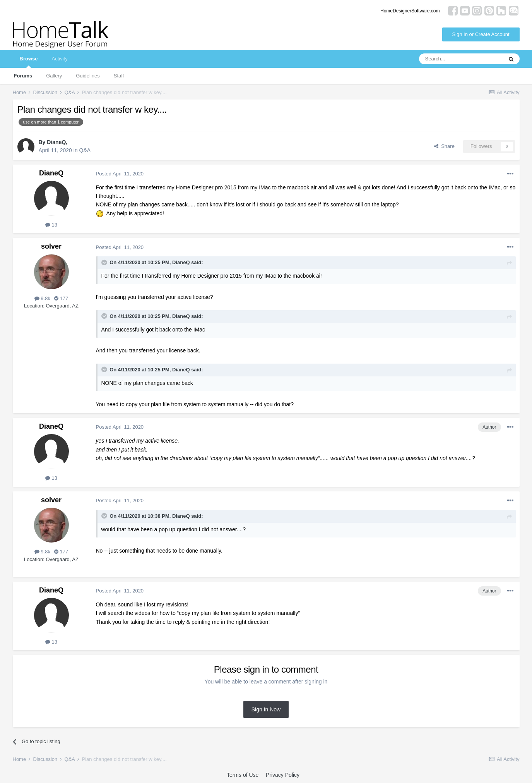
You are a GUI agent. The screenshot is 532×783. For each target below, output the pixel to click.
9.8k (42, 298)
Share (444, 146)
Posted (120, 174)
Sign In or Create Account (481, 34)
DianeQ (56, 142)
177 (61, 298)
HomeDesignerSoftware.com (410, 11)
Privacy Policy (283, 775)
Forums (23, 76)
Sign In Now (266, 709)
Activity (59, 59)
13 (51, 225)
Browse (29, 62)
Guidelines (88, 76)
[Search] (461, 59)
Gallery (54, 76)
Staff (119, 76)
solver (51, 246)
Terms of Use (243, 775)
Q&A (85, 150)
